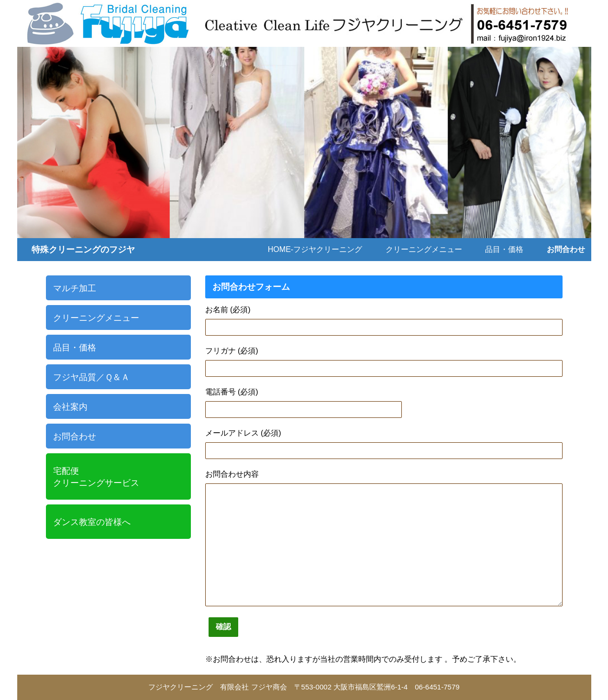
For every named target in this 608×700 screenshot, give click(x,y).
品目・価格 (504, 249)
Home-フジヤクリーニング (315, 249)
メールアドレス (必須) (243, 433)
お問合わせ (566, 249)
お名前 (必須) (228, 310)
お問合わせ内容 (232, 474)
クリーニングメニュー (424, 249)
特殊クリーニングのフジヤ (83, 250)
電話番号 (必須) (232, 392)
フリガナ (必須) (232, 351)
